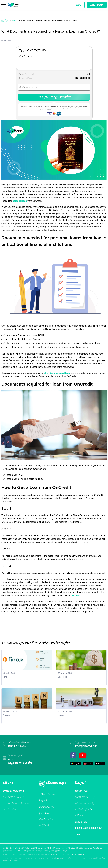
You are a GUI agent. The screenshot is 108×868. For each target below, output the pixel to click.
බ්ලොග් (43, 801)
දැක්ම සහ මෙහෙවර (13, 797)
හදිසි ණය (80, 816)
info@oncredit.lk (86, 746)
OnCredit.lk (77, 596)
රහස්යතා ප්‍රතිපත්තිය (13, 791)
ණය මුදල (26, 56)
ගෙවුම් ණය (45, 825)
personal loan (20, 201)
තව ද (79, 5)
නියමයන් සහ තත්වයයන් (16, 803)
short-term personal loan (57, 373)
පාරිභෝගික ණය (47, 794)
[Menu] (4, 5)
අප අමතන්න (10, 809)
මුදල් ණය (44, 813)
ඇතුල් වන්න (97, 5)
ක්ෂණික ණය (46, 819)
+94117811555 (17, 746)
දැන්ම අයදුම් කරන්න (54, 97)
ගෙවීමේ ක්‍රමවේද (84, 809)
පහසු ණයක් (81, 822)
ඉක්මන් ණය (81, 791)
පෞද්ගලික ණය (47, 807)
